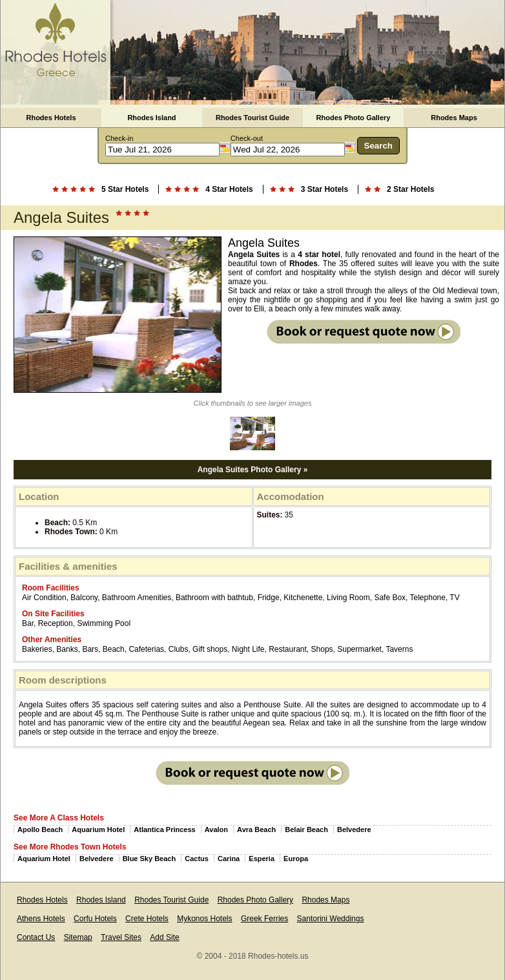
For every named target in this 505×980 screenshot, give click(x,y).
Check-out (247, 138)
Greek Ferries (264, 919)
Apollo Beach (40, 829)
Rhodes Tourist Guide (252, 118)
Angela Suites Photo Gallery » (253, 470)
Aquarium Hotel (98, 829)
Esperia (262, 859)
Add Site (164, 937)
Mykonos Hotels (204, 919)
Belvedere (354, 829)
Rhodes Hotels (51, 118)
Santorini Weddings (331, 919)
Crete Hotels (147, 919)
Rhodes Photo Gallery (354, 118)
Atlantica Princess (164, 829)
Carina (229, 859)
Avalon (216, 829)
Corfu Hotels (95, 919)
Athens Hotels (41, 919)
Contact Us (36, 937)
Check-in (119, 138)
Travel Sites (121, 937)
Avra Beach (256, 829)
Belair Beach (306, 829)
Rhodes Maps (454, 118)
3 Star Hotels (325, 189)
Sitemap (78, 937)
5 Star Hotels (125, 189)
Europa (296, 859)
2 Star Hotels (410, 189)
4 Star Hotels (229, 189)
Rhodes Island (151, 118)
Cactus (197, 859)
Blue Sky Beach (149, 859)
